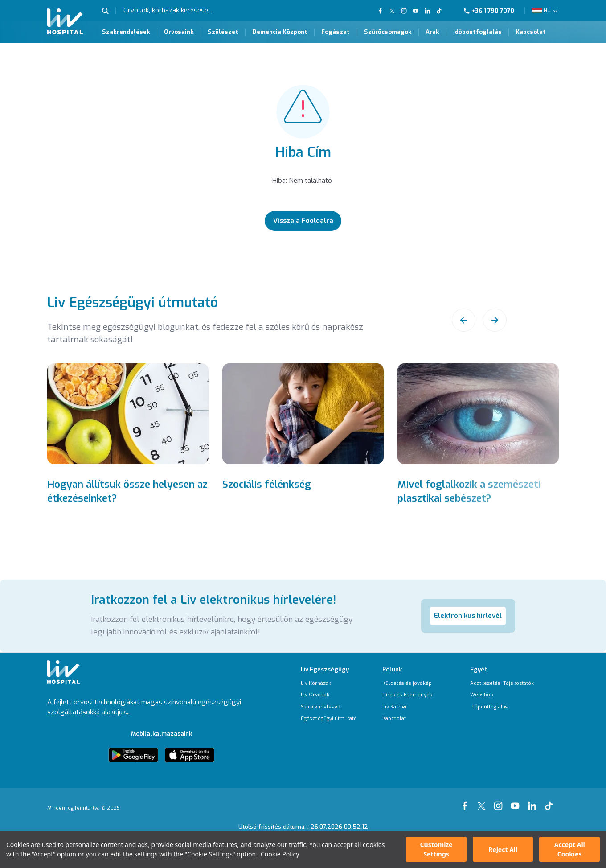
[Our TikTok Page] (443, 11)
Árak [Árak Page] (432, 32)
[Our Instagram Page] (404, 11)
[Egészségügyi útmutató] (329, 718)
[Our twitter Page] (392, 11)
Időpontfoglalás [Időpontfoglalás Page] (477, 32)
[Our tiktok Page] (550, 801)
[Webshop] (502, 695)
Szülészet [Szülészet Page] (223, 32)
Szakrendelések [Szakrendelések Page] (126, 32)
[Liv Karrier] (407, 707)
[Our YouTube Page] (416, 11)
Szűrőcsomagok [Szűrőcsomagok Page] (388, 32)
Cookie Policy (280, 854)
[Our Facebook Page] (467, 801)
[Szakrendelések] (329, 707)
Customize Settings (436, 849)
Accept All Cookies (570, 849)
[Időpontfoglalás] (502, 707)
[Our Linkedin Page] (427, 11)
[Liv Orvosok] (329, 695)
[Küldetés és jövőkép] (407, 683)
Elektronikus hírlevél (468, 616)
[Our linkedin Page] (534, 801)
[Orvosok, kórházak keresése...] (186, 11)
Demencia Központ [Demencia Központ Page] (280, 32)
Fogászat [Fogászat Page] (336, 32)
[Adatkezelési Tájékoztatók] (502, 683)
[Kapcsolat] (407, 718)
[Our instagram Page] (500, 801)
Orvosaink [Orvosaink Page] (179, 32)
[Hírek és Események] (407, 695)
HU (547, 10)
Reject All (503, 849)
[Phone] (493, 11)
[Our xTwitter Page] (483, 801)
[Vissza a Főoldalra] (303, 221)
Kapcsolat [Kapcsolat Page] (531, 32)
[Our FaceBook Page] (381, 11)
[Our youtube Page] (517, 801)
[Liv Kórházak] (329, 683)
